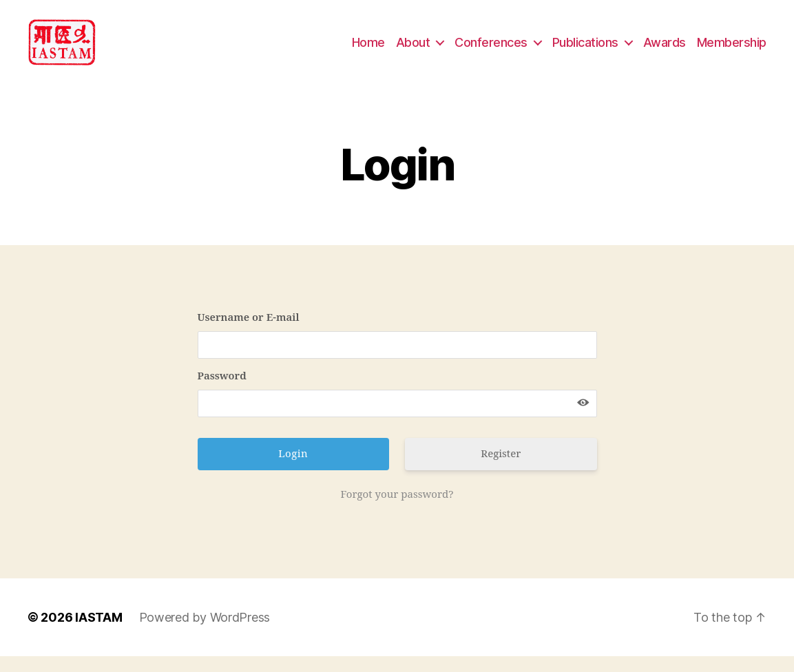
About (413, 50)
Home (368, 50)
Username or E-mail (249, 334)
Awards (665, 50)
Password (222, 392)
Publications (585, 50)
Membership (732, 50)
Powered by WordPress (205, 633)
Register (501, 470)
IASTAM (98, 633)
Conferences (491, 50)
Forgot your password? (397, 511)
